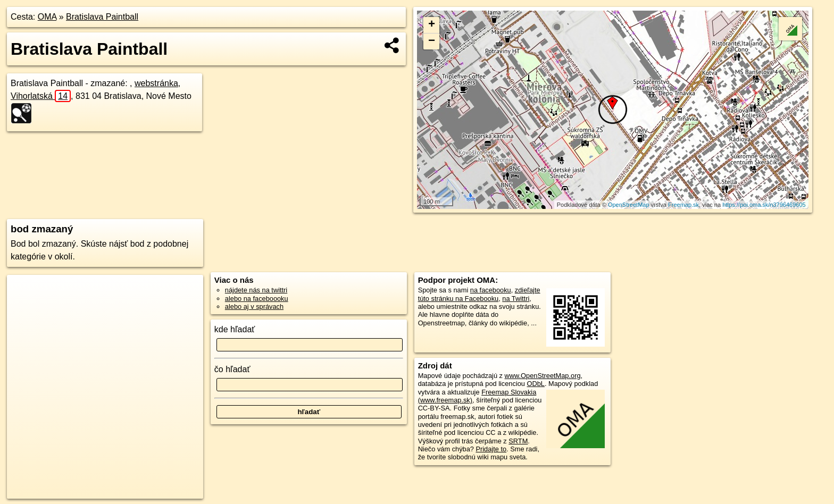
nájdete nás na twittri (256, 290)
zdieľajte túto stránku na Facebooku (479, 294)
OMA (47, 17)
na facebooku (491, 290)
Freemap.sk (683, 205)
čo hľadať (232, 369)
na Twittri (516, 299)
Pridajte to (491, 449)
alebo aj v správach (254, 306)
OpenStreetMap (629, 205)
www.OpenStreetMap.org (543, 376)
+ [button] (432, 25)
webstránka (156, 83)
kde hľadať (235, 329)
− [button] (432, 41)
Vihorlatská (41, 96)
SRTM (518, 441)
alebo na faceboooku (257, 299)
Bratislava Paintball (102, 17)
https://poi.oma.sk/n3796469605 (764, 205)
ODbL (536, 384)
